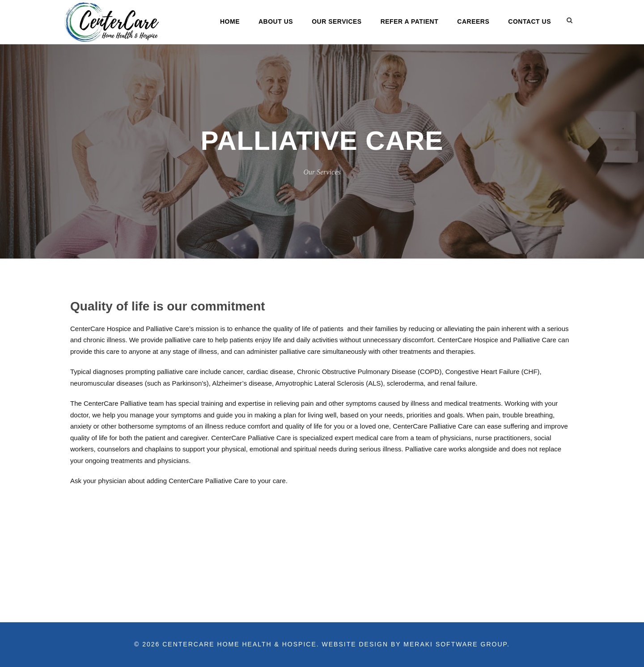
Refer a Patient (410, 21)
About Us (276, 21)
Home (230, 21)
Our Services (337, 21)
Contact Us (530, 21)
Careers (473, 21)
